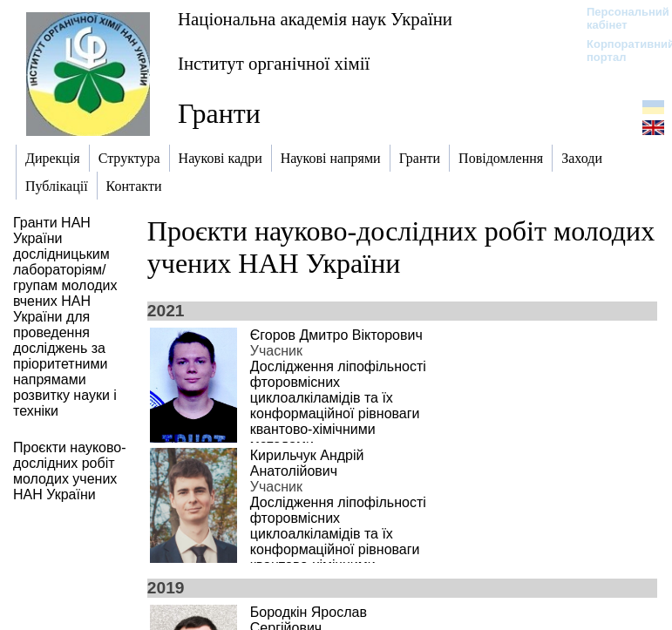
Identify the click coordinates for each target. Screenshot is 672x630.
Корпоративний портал (619, 51)
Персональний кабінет (619, 18)
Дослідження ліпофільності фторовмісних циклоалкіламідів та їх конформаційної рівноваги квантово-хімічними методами (338, 406)
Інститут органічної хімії (274, 63)
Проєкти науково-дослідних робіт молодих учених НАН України (401, 247)
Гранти (219, 113)
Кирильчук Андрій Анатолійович (307, 463)
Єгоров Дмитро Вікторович (336, 335)
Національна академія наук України (315, 19)
